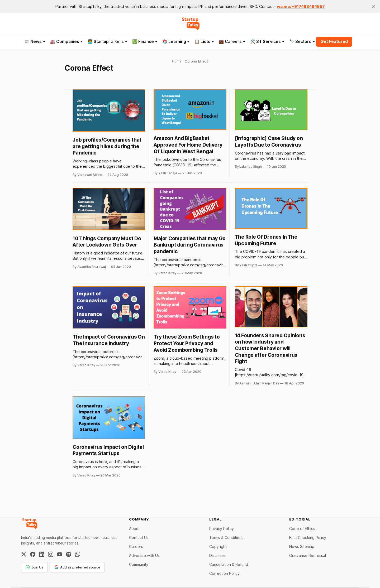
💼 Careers (232, 42)
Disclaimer (218, 555)
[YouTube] (60, 554)
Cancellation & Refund (229, 564)
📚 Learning (176, 42)
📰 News (35, 42)
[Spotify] (69, 554)
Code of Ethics (302, 529)
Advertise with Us (144, 555)
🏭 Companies (66, 42)
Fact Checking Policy (308, 538)
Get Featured (334, 42)
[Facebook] (33, 554)
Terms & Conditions (226, 538)
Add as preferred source (77, 567)
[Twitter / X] (24, 554)
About (134, 529)
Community (139, 564)
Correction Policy (224, 573)
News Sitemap (302, 546)
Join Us (34, 567)
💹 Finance (145, 42)
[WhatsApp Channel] (78, 554)
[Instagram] (51, 554)
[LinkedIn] (42, 554)
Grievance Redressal (308, 555)
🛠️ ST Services (267, 42)
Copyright (218, 546)
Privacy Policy (222, 529)
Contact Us (139, 538)
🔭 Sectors (302, 42)
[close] (374, 6)
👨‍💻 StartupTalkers (108, 42)
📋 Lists (204, 42)
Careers (136, 546)
